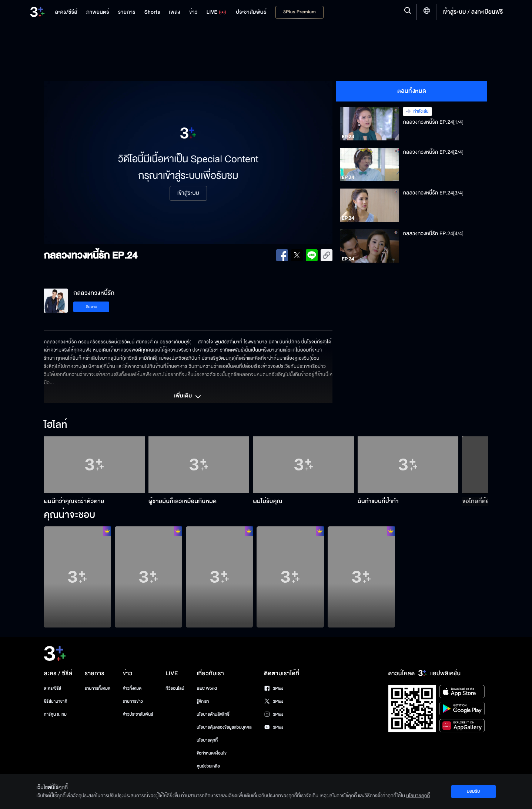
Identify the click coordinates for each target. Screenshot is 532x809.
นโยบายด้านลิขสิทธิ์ (213, 714)
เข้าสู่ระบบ (188, 193)
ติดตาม (92, 307)
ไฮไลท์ (55, 425)
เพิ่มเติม (188, 397)
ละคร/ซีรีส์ (53, 688)
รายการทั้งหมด (98, 688)
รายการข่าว (133, 701)
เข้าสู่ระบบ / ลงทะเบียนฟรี (473, 12)
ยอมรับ (473, 791)
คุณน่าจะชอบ (69, 515)
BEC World (207, 688)
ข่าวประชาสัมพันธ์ (138, 714)
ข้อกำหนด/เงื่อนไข (212, 753)
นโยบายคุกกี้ (207, 740)
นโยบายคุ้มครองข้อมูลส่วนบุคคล (224, 727)
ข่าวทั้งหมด (132, 688)
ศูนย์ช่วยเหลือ (208, 766)
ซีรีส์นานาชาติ (56, 701)
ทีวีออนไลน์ (175, 688)
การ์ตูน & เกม (56, 714)
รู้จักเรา (203, 701)
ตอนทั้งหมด (412, 91)
